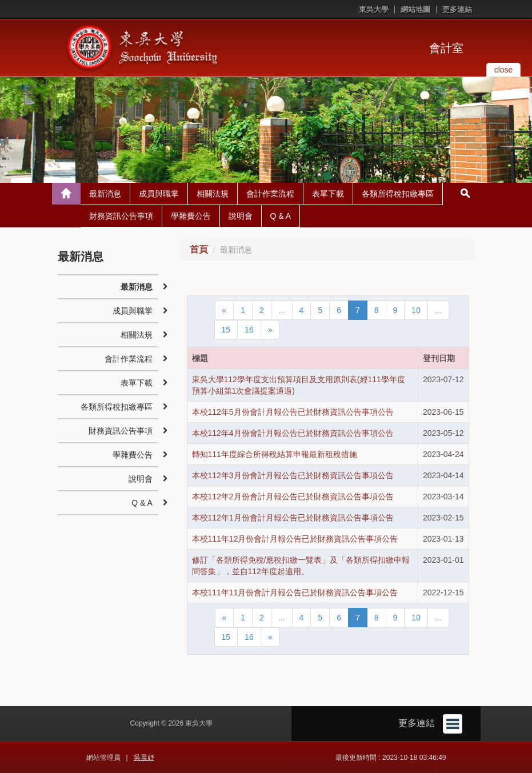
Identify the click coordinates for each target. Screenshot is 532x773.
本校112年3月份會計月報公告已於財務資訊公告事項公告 (293, 475)
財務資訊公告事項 (121, 216)
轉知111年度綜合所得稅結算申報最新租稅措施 (275, 454)
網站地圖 (415, 9)
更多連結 (457, 9)
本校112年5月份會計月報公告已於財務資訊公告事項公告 (293, 412)
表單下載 (328, 194)
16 (249, 330)
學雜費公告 (191, 216)
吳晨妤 (144, 758)
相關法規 (213, 194)
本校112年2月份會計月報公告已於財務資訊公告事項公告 (293, 496)
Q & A (281, 216)
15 (226, 330)
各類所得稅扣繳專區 (398, 194)
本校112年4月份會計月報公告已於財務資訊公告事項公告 (293, 433)
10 (416, 310)
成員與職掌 (159, 194)
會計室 (446, 48)
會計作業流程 (270, 194)
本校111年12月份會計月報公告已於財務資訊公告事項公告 (295, 539)
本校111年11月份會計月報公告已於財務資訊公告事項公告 (295, 592)
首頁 (199, 249)
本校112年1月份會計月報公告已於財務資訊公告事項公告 (293, 518)
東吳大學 (374, 9)
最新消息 (105, 194)
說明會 (241, 216)
